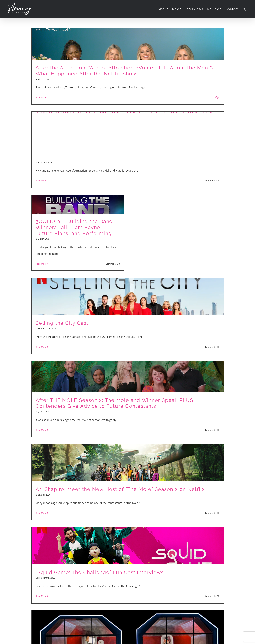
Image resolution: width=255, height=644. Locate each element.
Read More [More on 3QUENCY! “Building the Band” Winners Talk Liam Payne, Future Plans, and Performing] (41, 264)
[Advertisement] (127, 137)
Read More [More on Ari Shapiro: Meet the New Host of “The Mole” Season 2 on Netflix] (41, 513)
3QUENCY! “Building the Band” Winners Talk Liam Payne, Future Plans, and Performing (75, 227)
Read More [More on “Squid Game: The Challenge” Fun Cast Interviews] (41, 596)
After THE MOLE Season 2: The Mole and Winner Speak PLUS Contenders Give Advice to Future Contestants (114, 403)
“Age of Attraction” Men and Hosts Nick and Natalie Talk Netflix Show (124, 112)
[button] (244, 9)
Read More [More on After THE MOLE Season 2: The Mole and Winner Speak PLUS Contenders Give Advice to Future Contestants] (41, 430)
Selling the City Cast (62, 323)
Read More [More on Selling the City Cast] (41, 347)
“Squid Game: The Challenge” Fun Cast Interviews (100, 572)
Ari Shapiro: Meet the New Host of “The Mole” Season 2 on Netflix (120, 489)
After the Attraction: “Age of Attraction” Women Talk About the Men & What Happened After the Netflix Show (125, 71)
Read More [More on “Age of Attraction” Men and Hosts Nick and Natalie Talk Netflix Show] (41, 181)
